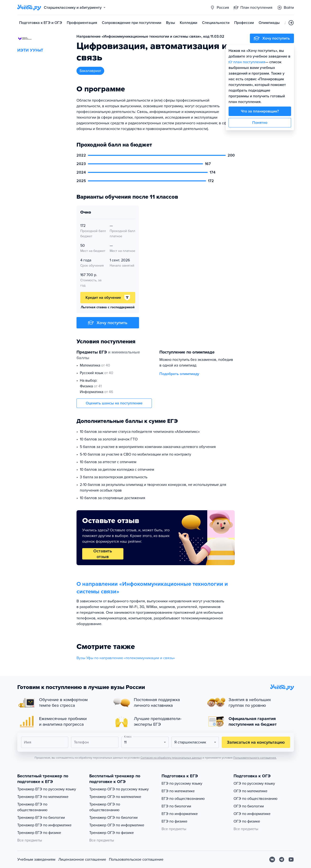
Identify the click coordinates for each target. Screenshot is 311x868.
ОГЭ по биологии (249, 806)
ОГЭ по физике (247, 821)
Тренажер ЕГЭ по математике (43, 797)
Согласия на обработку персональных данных (171, 758)
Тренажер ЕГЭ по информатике (44, 825)
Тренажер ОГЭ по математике (115, 797)
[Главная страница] (29, 8)
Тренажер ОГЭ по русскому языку (119, 789)
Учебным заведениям (36, 859)
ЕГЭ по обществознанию (183, 799)
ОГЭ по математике (250, 791)
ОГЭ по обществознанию (255, 799)
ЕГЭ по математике (178, 791)
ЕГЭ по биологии (176, 806)
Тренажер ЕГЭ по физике (39, 833)
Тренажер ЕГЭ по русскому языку (47, 789)
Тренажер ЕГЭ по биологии (41, 818)
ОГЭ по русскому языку (254, 783)
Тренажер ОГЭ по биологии (113, 818)
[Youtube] (291, 859)
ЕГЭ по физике (174, 821)
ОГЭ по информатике (252, 814)
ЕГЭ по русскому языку (182, 783)
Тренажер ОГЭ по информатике (117, 825)
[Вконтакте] (272, 859)
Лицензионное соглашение (82, 859)
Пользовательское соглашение (136, 859)
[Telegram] (282, 859)
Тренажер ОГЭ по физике (112, 833)
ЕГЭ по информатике (180, 814)
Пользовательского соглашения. (255, 758)
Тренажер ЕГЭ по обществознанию (32, 807)
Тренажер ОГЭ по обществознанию (105, 807)
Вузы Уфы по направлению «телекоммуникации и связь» (126, 658)
